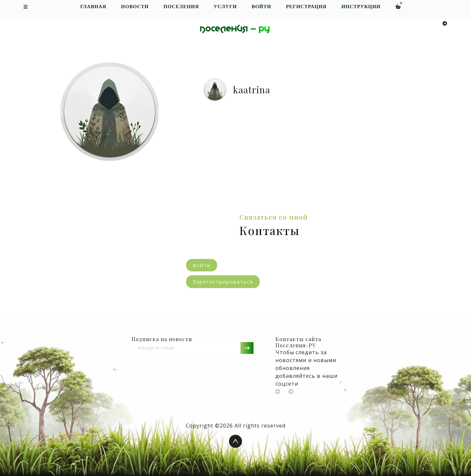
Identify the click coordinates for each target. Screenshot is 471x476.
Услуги (225, 7)
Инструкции (361, 7)
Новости (135, 7)
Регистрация (306, 7)
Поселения (181, 7)
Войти (261, 7)
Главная (93, 7)
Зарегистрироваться (223, 282)
